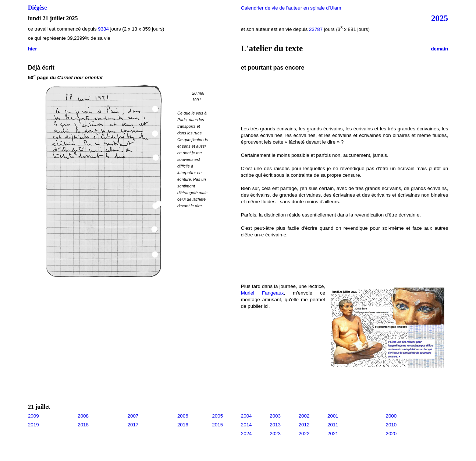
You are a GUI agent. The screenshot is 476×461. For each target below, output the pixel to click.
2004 (246, 416)
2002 (304, 416)
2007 (133, 416)
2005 (217, 416)
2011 (333, 425)
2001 (333, 416)
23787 (316, 29)
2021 (333, 434)
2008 (83, 416)
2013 (275, 425)
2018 (83, 425)
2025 (440, 18)
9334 (103, 29)
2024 (246, 434)
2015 (217, 425)
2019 (33, 425)
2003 (275, 416)
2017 (133, 425)
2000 (391, 416)
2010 (391, 425)
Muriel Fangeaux (262, 293)
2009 (33, 416)
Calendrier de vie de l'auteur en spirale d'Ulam (291, 8)
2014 (246, 425)
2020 (391, 434)
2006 (183, 416)
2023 (275, 434)
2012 (304, 425)
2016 (183, 425)
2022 (304, 434)
